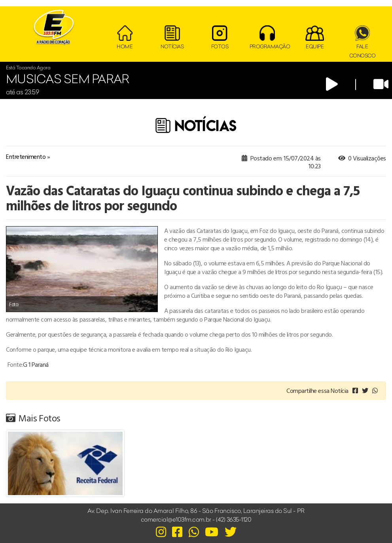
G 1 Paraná (36, 364)
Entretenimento (26, 156)
